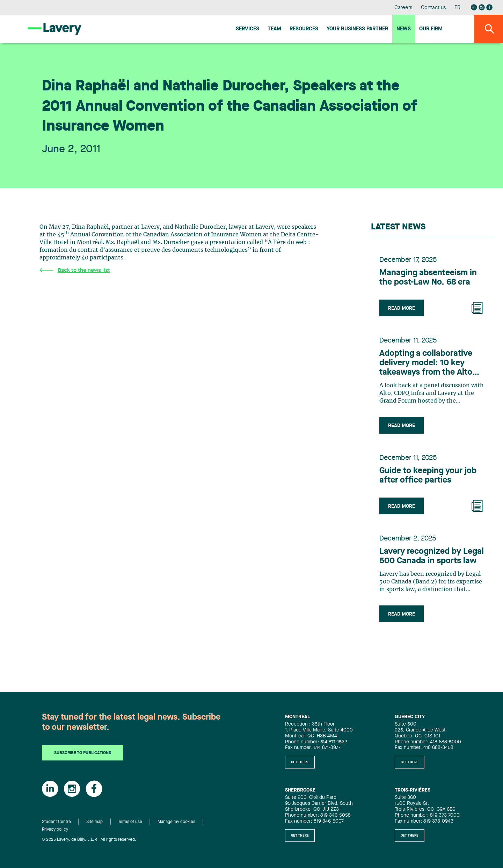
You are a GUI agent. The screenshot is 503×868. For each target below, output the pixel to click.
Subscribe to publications (83, 753)
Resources (304, 29)
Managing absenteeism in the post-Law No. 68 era (428, 278)
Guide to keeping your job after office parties (428, 476)
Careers (404, 8)
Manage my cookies (176, 822)
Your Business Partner (357, 29)
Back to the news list (75, 270)
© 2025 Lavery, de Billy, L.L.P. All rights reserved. (89, 840)
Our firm (431, 29)
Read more (402, 308)
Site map (94, 822)
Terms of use (130, 822)
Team (274, 29)
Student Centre (56, 822)
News (404, 29)
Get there (300, 762)
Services (247, 29)
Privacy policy (55, 830)
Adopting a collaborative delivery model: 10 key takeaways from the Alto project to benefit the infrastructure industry (426, 363)
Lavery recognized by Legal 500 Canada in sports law (432, 556)
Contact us (433, 8)
